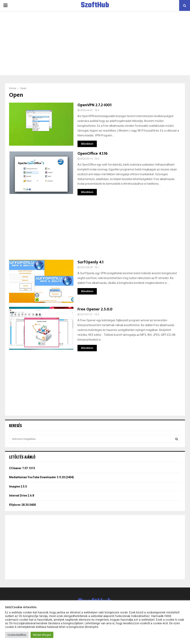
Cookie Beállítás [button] (17, 635)
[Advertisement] (95, 43)
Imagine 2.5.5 (18, 486)
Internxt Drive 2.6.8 (22, 496)
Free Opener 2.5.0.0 (95, 309)
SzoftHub (95, 5)
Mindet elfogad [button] (42, 635)
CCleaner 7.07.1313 (22, 468)
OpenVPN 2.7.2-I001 (94, 105)
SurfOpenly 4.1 (90, 262)
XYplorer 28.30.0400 (22, 505)
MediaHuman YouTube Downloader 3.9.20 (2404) (41, 477)
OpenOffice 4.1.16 (92, 154)
